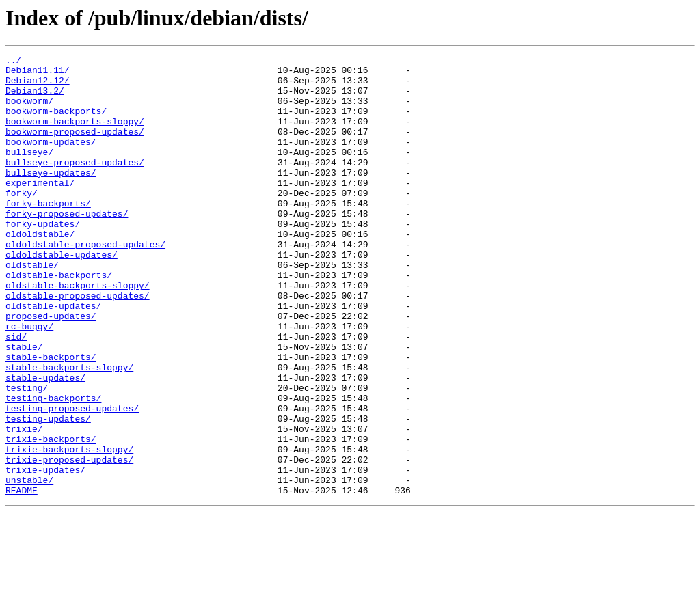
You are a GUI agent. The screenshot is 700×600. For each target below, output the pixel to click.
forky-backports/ (48, 234)
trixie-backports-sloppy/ (69, 529)
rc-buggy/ (29, 381)
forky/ (22, 221)
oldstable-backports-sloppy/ (78, 332)
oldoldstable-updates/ (62, 295)
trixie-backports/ (51, 517)
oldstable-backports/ (59, 320)
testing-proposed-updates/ (72, 480)
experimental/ (40, 209)
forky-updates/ (43, 258)
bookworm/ (29, 111)
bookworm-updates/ (51, 160)
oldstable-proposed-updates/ (78, 344)
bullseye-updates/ (51, 197)
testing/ (27, 455)
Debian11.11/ (38, 74)
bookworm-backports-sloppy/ (75, 135)
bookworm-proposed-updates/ (75, 148)
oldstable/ (32, 308)
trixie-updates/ (45, 554)
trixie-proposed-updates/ (69, 541)
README (22, 578)
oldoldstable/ (40, 271)
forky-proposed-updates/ (67, 246)
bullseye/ (29, 172)
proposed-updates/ (51, 369)
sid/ (16, 394)
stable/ (24, 406)
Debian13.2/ (35, 98)
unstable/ (29, 566)
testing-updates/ (48, 492)
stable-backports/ (51, 418)
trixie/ (24, 504)
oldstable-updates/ (53, 357)
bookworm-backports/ (56, 123)
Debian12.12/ (38, 86)
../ (13, 62)
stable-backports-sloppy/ (69, 431)
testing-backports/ (53, 467)
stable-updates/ (45, 443)
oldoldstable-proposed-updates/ (85, 283)
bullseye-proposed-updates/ (75, 185)
